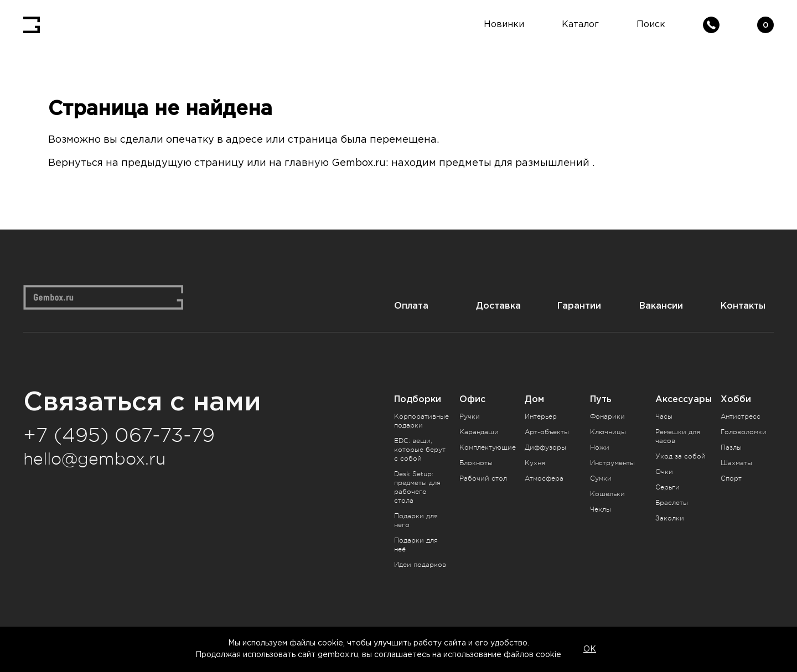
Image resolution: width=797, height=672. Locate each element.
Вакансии (661, 306)
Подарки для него (416, 520)
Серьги (667, 487)
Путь (601, 399)
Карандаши (479, 432)
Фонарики (607, 416)
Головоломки (744, 432)
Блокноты (476, 463)
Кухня (535, 463)
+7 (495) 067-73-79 (119, 435)
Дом (534, 399)
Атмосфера (544, 478)
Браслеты (672, 503)
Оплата (411, 306)
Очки (664, 472)
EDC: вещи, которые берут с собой (420, 450)
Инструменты (612, 463)
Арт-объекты (547, 432)
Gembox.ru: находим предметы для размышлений (460, 163)
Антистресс (741, 416)
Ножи (600, 447)
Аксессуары (684, 399)
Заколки (670, 518)
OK (590, 649)
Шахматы (736, 463)
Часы (664, 416)
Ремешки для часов (678, 436)
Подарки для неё (416, 545)
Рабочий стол (483, 478)
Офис (472, 399)
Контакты (743, 306)
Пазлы (731, 447)
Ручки (470, 416)
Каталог (580, 25)
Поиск (651, 25)
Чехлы (601, 509)
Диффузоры (545, 447)
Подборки (418, 399)
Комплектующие (488, 447)
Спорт (731, 478)
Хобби (736, 399)
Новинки (504, 25)
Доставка (498, 306)
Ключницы (608, 432)
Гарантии (579, 306)
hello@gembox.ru (94, 459)
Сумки (601, 478)
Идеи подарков (420, 565)
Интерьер (541, 416)
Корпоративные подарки (421, 421)
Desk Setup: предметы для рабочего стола (417, 487)
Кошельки (607, 494)
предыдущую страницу (183, 163)
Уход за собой (680, 456)
